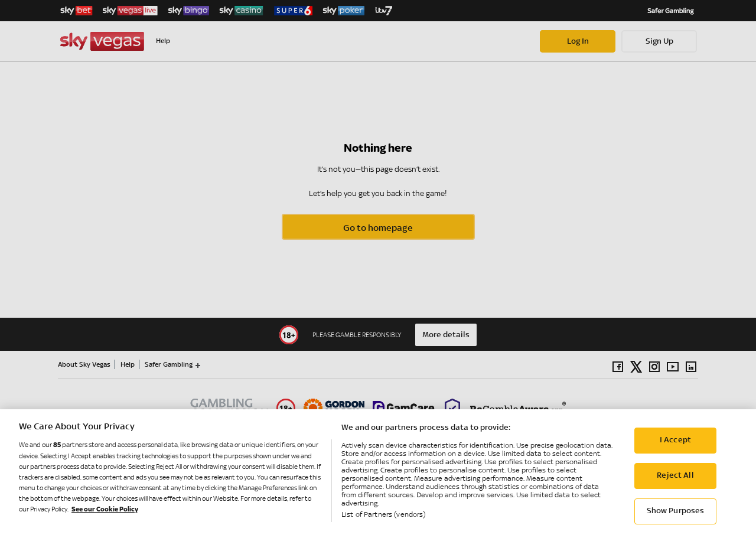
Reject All (675, 483)
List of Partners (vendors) (383, 521)
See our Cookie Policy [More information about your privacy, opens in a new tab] (105, 517)
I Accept (675, 448)
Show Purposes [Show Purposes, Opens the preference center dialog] (676, 519)
